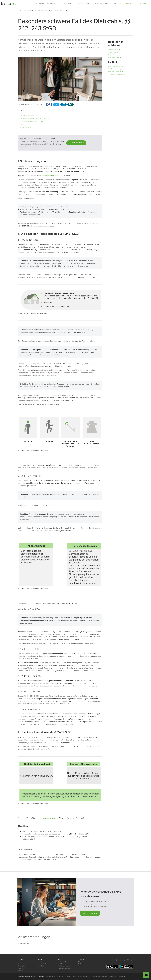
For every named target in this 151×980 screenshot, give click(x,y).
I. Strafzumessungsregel (27, 115)
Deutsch (122, 976)
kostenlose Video (50, 818)
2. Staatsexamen (84, 3)
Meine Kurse (142, 3)
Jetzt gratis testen (127, 3)
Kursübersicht (52, 3)
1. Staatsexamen (68, 3)
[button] (34, 11)
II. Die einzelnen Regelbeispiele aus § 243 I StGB (34, 118)
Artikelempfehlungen (26, 127)
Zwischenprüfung (102, 3)
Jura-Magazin (39, 3)
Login (115, 3)
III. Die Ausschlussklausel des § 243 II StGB (32, 121)
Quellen (22, 124)
